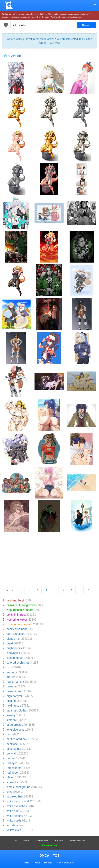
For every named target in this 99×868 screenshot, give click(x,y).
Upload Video (43, 840)
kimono (11, 720)
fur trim (11, 677)
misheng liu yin (16, 600)
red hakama (14, 768)
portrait (11, 758)
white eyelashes (17, 806)
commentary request (19, 624)
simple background (18, 787)
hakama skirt (15, 691)
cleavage (12, 653)
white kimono (15, 816)
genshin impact (16, 615)
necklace (12, 744)
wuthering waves (17, 620)
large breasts (15, 725)
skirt (9, 792)
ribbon (10, 777)
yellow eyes (14, 830)
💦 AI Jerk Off (12, 56)
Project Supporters (65, 863)
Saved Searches (77, 840)
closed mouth (15, 658)
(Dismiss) (77, 17)
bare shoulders (16, 634)
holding (11, 701)
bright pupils (14, 648)
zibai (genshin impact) (20, 610)
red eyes (12, 763)
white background (18, 801)
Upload (27, 840)
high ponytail (15, 696)
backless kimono (17, 629)
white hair (13, 811)
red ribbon (13, 773)
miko (10, 734)
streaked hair (15, 796)
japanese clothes (17, 710)
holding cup (14, 706)
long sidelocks (15, 730)
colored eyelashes (18, 663)
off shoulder (14, 749)
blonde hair (14, 639)
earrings (12, 672)
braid (10, 643)
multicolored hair (17, 739)
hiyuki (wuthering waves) (22, 605)
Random (59, 840)
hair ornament (15, 682)
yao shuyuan (15, 825)
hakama (12, 686)
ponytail (11, 753)
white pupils (14, 821)
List (15, 840)
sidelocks (12, 782)
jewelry (11, 715)
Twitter (37, 863)
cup (9, 667)
